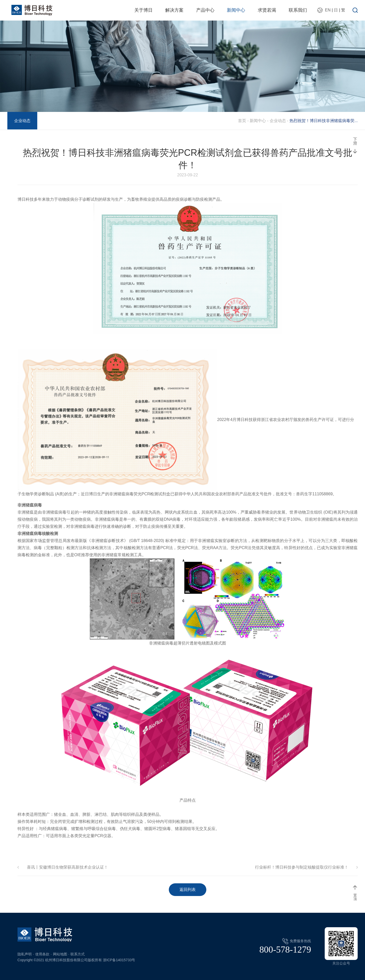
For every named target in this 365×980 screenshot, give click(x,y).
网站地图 (60, 954)
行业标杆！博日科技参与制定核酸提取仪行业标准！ (302, 867)
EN (328, 10)
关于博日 (143, 10)
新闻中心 (236, 10)
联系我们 (298, 10)
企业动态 (23, 121)
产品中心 (205, 10)
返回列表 (188, 890)
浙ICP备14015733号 (119, 960)
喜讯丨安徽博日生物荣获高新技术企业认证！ (67, 867)
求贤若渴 (267, 10)
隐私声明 (25, 954)
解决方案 (174, 10)
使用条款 (42, 954)
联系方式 (78, 954)
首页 (242, 121)
